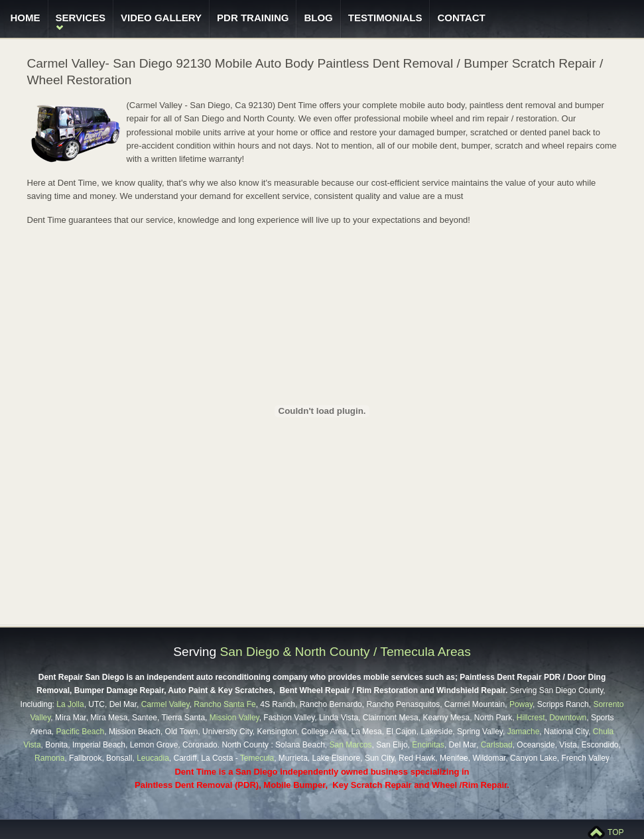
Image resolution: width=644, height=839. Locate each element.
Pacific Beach (81, 732)
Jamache (524, 732)
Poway (521, 704)
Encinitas (428, 745)
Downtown (568, 718)
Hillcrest (531, 718)
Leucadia (153, 758)
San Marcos (349, 745)
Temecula (257, 758)
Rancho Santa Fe (225, 704)
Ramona (49, 758)
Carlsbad (497, 745)
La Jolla (70, 704)
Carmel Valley (165, 704)
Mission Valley (234, 718)
